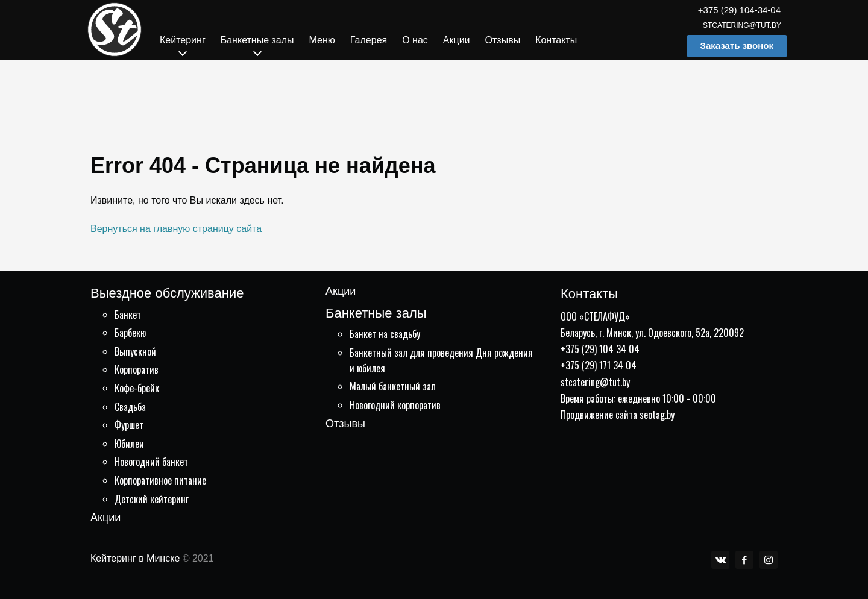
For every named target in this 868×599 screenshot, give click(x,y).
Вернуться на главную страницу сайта (176, 229)
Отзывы (345, 424)
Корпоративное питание (160, 480)
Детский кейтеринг (152, 499)
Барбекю (130, 333)
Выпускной (135, 351)
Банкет (128, 315)
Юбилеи (129, 444)
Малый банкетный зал (393, 386)
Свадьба (130, 407)
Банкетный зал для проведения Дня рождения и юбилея (441, 360)
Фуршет (129, 425)
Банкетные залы (376, 313)
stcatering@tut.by (742, 25)
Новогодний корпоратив (395, 405)
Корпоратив (137, 369)
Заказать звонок (737, 45)
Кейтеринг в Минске (135, 558)
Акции (105, 518)
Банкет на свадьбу (385, 334)
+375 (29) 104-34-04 (739, 10)
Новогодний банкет (151, 462)
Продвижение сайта (599, 415)
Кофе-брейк (137, 388)
